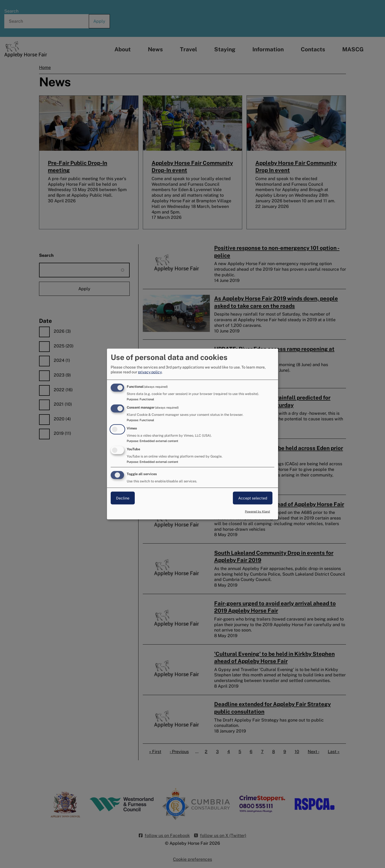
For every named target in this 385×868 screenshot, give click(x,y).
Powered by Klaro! (257, 511)
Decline (123, 498)
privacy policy (150, 372)
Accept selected (253, 498)
